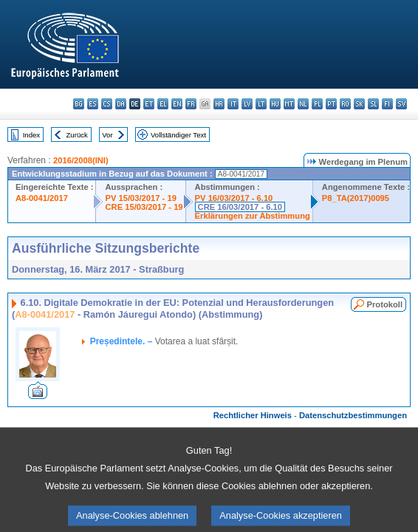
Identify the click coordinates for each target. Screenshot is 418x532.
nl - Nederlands (303, 104)
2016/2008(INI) (81, 160)
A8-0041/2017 (42, 198)
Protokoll (385, 304)
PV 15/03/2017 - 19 (140, 198)
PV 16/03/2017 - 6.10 (234, 198)
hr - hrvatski (219, 104)
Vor (107, 135)
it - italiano (233, 104)
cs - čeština (107, 104)
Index (31, 135)
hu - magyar (275, 104)
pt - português (331, 104)
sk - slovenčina (359, 104)
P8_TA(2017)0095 (356, 198)
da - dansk (121, 104)
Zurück (77, 135)
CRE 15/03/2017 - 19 (144, 207)
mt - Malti (289, 104)
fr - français (191, 104)
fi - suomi (387, 104)
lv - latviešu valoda (247, 104)
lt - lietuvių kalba (261, 104)
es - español (93, 104)
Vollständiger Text (178, 135)
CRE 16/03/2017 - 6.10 (240, 207)
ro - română (345, 104)
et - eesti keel (149, 104)
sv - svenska (401, 104)
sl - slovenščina (373, 104)
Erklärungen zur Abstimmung (253, 216)
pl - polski (317, 104)
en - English (177, 104)
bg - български (79, 104)
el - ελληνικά (163, 104)
